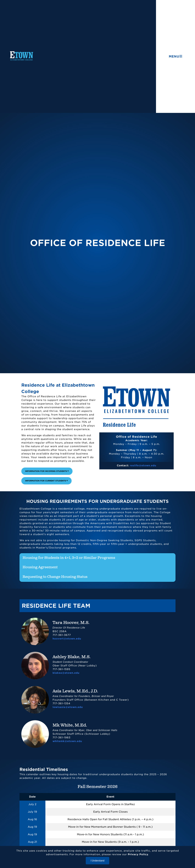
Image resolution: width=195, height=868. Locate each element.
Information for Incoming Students (47, 471)
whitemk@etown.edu (67, 741)
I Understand (98, 861)
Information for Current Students (46, 481)
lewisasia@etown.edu (68, 707)
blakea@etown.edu (66, 673)
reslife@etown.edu (143, 465)
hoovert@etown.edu (67, 639)
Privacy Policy (138, 854)
